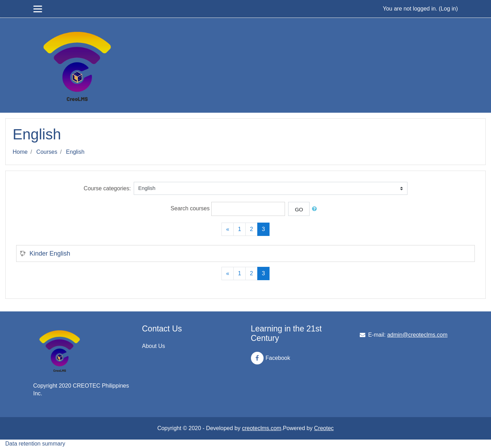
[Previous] (228, 229)
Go (299, 209)
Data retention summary (35, 444)
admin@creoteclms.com (417, 335)
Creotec (324, 428)
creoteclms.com (261, 428)
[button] (316, 209)
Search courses (190, 208)
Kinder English (50, 253)
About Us (154, 346)
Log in (449, 9)
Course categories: (107, 188)
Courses (47, 152)
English (75, 152)
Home (20, 152)
